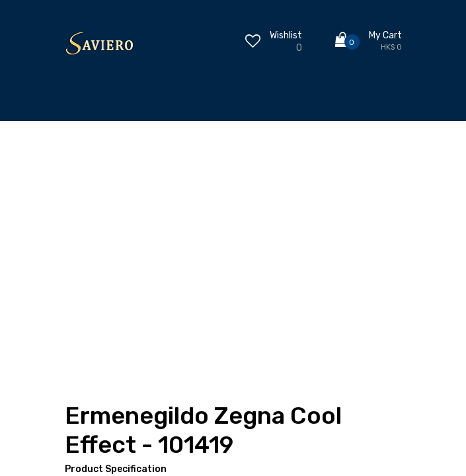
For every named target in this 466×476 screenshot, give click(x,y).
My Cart (385, 35)
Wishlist (286, 35)
